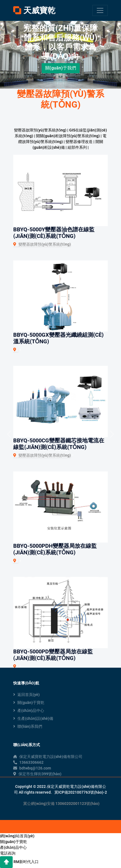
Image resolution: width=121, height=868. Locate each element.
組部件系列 (77, 147)
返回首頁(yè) (26, 695)
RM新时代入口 (26, 862)
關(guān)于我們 (61, 68)
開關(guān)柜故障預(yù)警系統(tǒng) (68, 136)
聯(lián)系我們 (28, 726)
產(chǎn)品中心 (29, 710)
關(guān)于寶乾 (29, 703)
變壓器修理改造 (79, 142)
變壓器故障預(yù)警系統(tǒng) (40, 130)
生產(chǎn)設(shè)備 (33, 718)
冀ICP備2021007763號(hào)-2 (81, 792)
